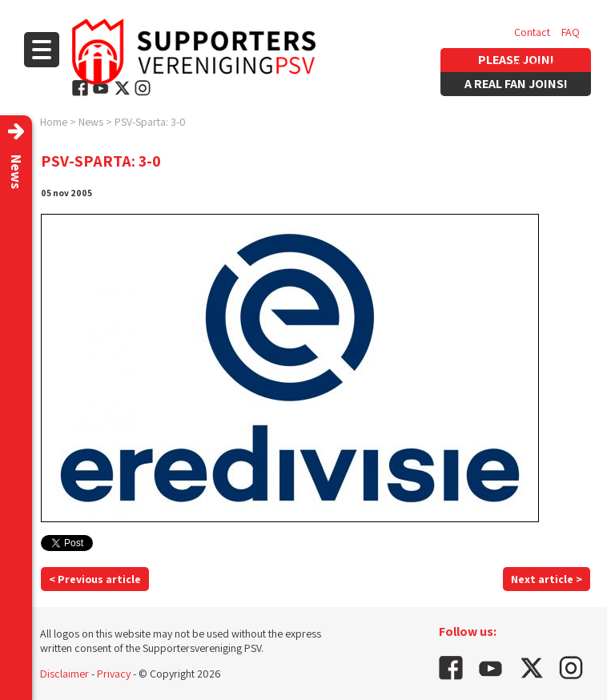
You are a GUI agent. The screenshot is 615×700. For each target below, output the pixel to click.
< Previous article (95, 579)
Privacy (114, 674)
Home (54, 122)
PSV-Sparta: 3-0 (150, 122)
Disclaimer (64, 674)
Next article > (547, 579)
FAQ (571, 32)
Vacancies (537, 64)
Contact (532, 32)
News (91, 122)
